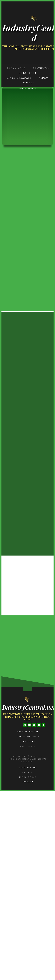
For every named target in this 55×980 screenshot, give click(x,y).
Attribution (28, 768)
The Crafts (28, 746)
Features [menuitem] (40, 68)
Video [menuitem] (44, 78)
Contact (28, 782)
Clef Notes (27, 742)
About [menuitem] (28, 83)
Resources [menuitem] (28, 73)
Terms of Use (28, 777)
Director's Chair (27, 737)
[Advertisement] (27, 117)
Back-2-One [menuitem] (16, 68)
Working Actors (28, 732)
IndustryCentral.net (27, 707)
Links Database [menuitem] (19, 78)
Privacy (27, 772)
